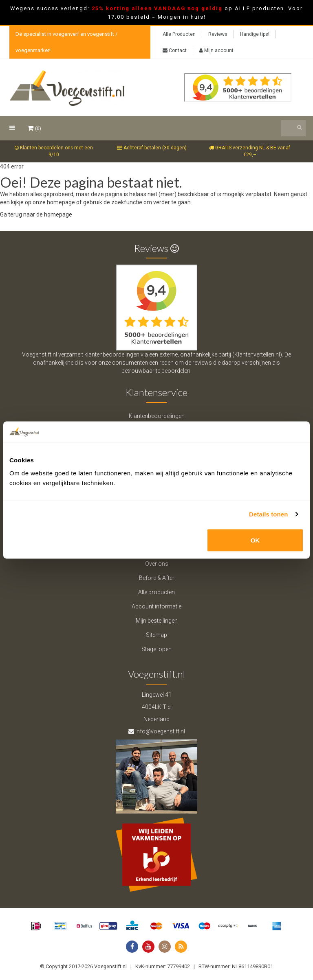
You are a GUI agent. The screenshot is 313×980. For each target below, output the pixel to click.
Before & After (157, 578)
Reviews (218, 34)
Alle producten (156, 592)
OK (255, 540)
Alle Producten (179, 34)
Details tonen (268, 514)
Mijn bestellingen (157, 621)
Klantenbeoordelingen (157, 416)
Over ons (157, 564)
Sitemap (156, 635)
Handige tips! (255, 34)
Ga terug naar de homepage (36, 214)
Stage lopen (156, 649)
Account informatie (156, 606)
